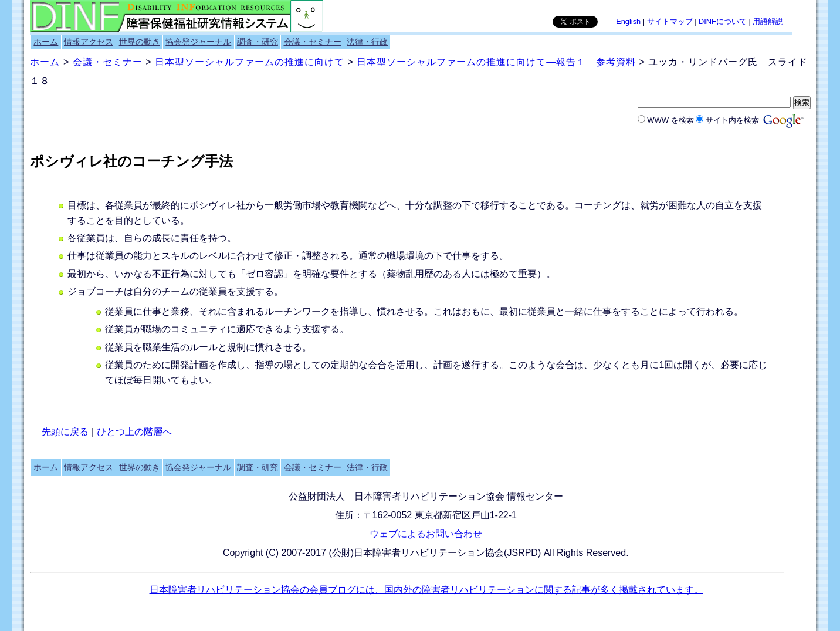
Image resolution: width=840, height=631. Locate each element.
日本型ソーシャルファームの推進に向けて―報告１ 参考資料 (496, 62)
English (629, 21)
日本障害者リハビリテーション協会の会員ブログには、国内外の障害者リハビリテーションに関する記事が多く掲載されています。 (426, 590)
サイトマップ (671, 21)
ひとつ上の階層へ (134, 432)
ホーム (46, 42)
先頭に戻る (66, 432)
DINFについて (724, 21)
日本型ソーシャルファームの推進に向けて (250, 62)
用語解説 (768, 21)
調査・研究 (258, 42)
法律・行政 (367, 42)
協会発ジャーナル (198, 42)
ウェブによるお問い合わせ (426, 534)
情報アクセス (89, 42)
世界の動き (140, 42)
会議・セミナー (313, 42)
